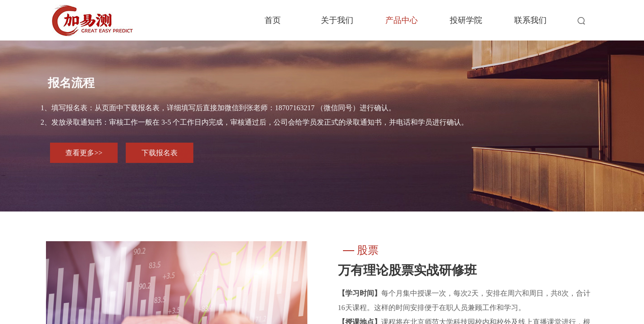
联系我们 (530, 20)
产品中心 (402, 20)
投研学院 (466, 20)
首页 (273, 20)
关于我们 (337, 20)
